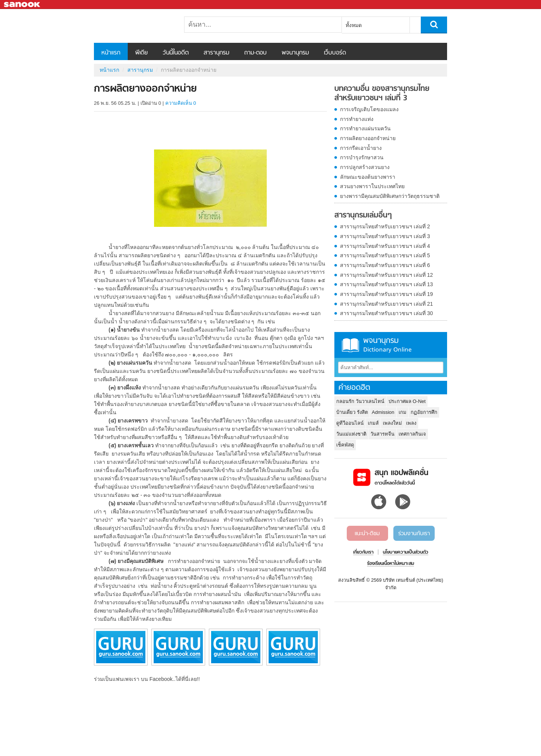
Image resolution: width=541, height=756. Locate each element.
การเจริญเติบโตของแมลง (369, 109)
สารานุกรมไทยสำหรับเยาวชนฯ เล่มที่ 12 (386, 275)
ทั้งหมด (354, 25)
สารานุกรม (216, 53)
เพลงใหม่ (392, 423)
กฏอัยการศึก (424, 412)
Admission (383, 412)
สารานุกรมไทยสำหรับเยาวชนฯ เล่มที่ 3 (385, 236)
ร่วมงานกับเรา (414, 534)
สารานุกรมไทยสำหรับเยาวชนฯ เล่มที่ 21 (386, 304)
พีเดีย (141, 53)
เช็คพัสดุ (345, 445)
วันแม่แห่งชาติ (351, 434)
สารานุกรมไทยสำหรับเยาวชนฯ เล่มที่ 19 (386, 294)
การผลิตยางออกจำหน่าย (368, 138)
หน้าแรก (111, 53)
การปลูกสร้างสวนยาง (365, 167)
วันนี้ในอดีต (176, 53)
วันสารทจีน (382, 434)
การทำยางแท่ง (357, 119)
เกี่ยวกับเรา (363, 552)
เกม (403, 412)
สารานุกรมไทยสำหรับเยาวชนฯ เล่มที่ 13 (386, 284)
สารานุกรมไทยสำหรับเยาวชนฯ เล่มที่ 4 (385, 246)
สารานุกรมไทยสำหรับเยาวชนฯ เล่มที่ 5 (385, 255)
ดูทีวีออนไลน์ (350, 423)
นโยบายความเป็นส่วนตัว (406, 552)
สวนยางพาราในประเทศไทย (372, 186)
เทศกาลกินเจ (412, 434)
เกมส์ (373, 423)
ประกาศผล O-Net (407, 401)
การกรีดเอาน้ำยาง (361, 148)
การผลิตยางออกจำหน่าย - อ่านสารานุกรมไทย (133, 26)
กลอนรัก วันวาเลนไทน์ (360, 401)
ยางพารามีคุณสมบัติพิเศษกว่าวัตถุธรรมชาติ (390, 196)
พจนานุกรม (295, 53)
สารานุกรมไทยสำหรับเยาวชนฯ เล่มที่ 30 (386, 313)
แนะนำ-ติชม (367, 534)
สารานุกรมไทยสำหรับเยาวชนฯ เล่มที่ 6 (385, 265)
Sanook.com (23, 5)
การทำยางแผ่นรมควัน (365, 128)
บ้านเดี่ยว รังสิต (352, 412)
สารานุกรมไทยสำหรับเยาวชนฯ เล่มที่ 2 (385, 226)
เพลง (411, 423)
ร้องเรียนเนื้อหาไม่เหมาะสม (391, 564)
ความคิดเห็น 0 (181, 103)
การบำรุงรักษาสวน (362, 157)
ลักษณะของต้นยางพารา (368, 177)
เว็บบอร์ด (335, 53)
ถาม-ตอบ (255, 53)
